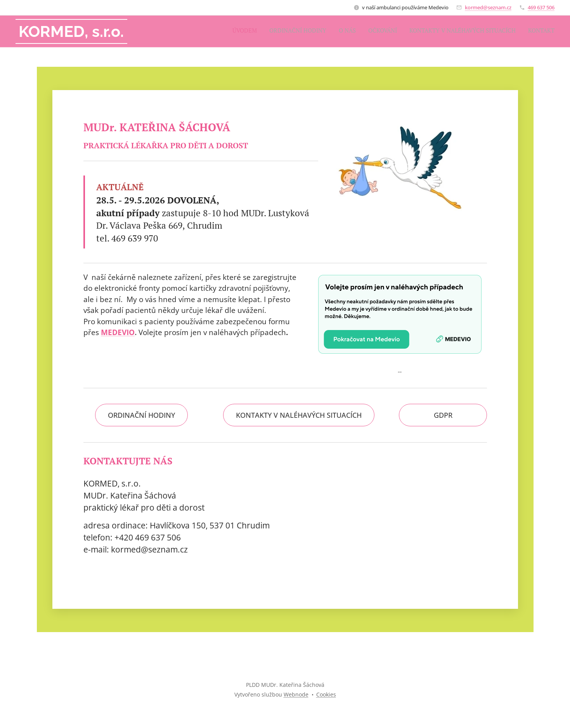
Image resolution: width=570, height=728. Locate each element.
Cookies (326, 694)
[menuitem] (495, 31)
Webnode (296, 694)
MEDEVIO (118, 332)
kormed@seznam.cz (488, 7)
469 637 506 (541, 7)
